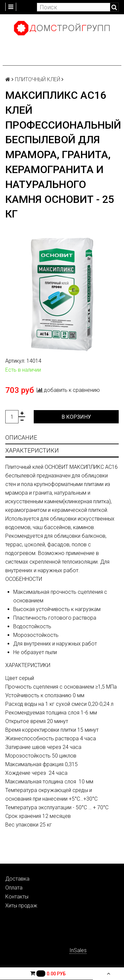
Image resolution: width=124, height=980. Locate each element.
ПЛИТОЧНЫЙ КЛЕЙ (38, 79)
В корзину (76, 417)
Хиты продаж (21, 906)
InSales (78, 950)
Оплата (14, 888)
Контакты (17, 897)
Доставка (17, 879)
